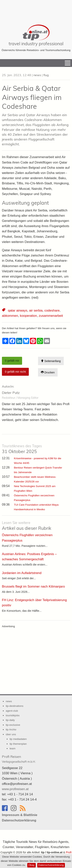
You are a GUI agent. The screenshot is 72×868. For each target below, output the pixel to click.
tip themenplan (18, 744)
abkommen (10, 316)
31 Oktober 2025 (22, 449)
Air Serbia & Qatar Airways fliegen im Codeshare (32, 97)
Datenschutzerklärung (51, 865)
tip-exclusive (13, 725)
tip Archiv (11, 730)
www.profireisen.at (15, 789)
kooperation (29, 316)
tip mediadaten (18, 739)
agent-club (12, 711)
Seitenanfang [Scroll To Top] (51, 361)
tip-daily (10, 720)
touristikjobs (13, 715)
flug (46, 75)
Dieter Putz (11, 393)
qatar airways (18, 310)
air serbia (36, 310)
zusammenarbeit (51, 316)
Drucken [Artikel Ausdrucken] (48, 372)
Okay (31, 865)
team (12, 748)
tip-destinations (14, 706)
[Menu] (68, 63)
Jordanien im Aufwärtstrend (22, 573)
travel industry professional (36, 44)
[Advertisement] (36, 10)
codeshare (52, 310)
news (37, 75)
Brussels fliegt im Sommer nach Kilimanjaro (33, 586)
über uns (11, 734)
